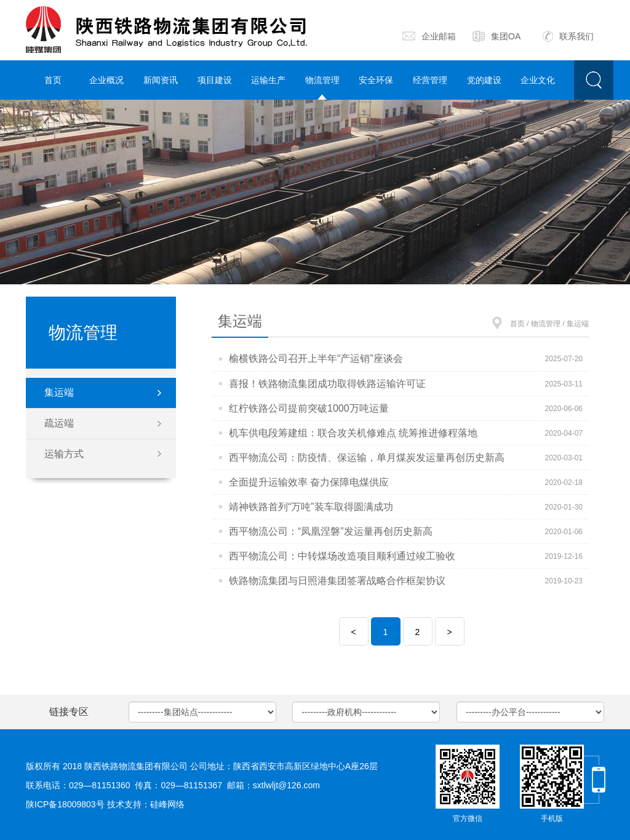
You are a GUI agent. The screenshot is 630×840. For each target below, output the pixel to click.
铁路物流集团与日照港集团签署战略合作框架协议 (337, 581)
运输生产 (268, 80)
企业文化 (538, 80)
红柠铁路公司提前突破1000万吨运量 (309, 408)
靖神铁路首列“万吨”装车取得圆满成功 (311, 507)
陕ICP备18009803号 (65, 804)
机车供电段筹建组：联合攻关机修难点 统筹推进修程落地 (353, 433)
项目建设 (215, 80)
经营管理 (430, 80)
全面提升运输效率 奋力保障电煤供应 (309, 482)
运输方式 (64, 454)
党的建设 (484, 80)
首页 (53, 80)
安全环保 (376, 80)
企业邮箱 (429, 36)
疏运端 (59, 423)
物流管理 (322, 80)
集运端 (59, 392)
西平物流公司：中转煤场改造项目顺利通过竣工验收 (342, 556)
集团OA (496, 36)
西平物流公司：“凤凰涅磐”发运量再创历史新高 (331, 531)
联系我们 (568, 36)
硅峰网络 (167, 804)
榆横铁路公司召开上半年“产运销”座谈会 (316, 358)
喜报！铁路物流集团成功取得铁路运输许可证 (327, 384)
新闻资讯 (161, 80)
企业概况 (106, 80)
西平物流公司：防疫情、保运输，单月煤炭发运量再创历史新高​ (367, 458)
